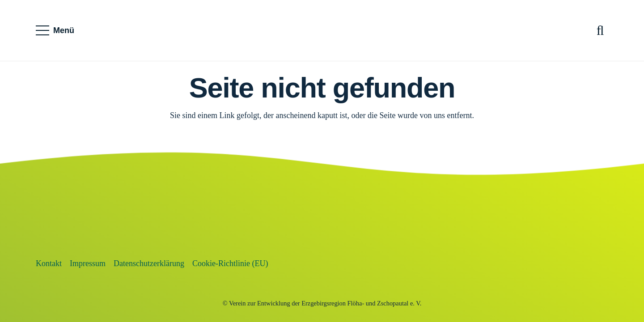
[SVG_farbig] (322, 31)
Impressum (88, 263)
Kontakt (49, 263)
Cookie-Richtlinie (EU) (230, 263)
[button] (55, 30)
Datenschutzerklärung (149, 263)
